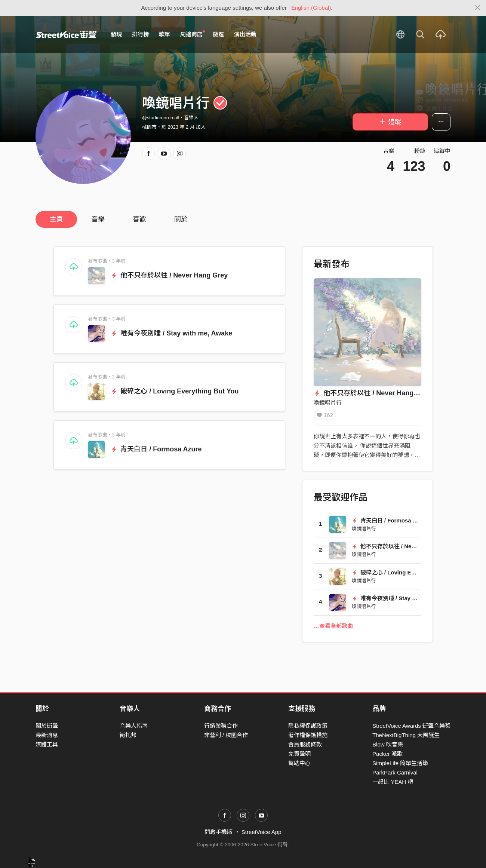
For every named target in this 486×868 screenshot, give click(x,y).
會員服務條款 (305, 745)
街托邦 (128, 735)
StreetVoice (66, 34)
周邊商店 (193, 34)
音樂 (98, 219)
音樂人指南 (134, 726)
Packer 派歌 (387, 754)
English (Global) (311, 8)
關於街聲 (47, 726)
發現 (116, 34)
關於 (181, 219)
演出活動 (245, 34)
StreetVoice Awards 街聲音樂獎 (411, 726)
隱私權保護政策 (308, 726)
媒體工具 (47, 745)
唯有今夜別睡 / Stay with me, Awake (172, 333)
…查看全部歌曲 (333, 628)
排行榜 (140, 34)
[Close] (478, 8)
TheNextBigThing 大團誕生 (406, 735)
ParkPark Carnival (395, 773)
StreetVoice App (262, 832)
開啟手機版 (219, 832)
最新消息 (47, 735)
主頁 (56, 219)
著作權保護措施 (308, 735)
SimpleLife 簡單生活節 (400, 763)
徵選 (218, 34)
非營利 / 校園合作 (226, 735)
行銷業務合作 (221, 726)
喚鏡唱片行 (328, 403)
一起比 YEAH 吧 (393, 782)
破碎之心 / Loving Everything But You (175, 391)
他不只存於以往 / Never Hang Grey (169, 275)
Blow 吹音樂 (388, 745)
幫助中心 (299, 763)
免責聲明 (299, 754)
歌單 (164, 34)
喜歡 (139, 219)
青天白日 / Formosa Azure (156, 449)
